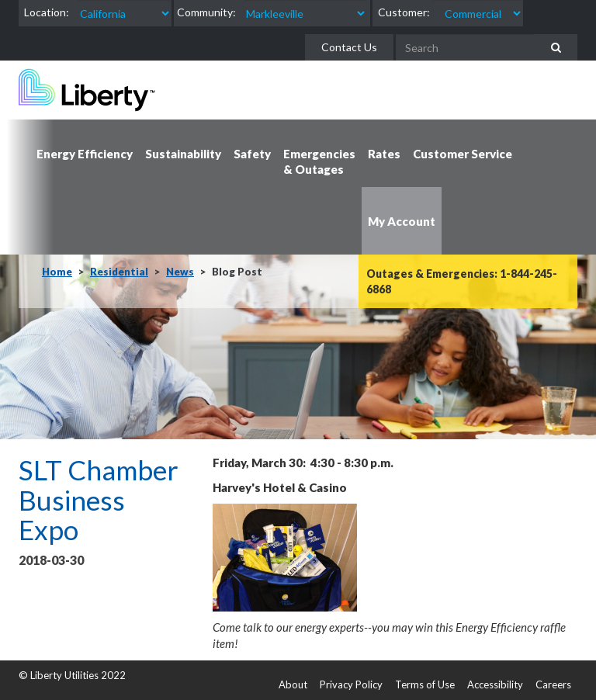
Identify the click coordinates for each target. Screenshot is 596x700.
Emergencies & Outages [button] (319, 161)
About (293, 684)
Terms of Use (425, 684)
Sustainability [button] (183, 154)
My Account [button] (402, 221)
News (180, 272)
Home (57, 272)
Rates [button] (384, 154)
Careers (553, 684)
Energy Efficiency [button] (85, 154)
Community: (206, 12)
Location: (47, 12)
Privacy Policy (351, 684)
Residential (119, 272)
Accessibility (495, 684)
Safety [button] (252, 154)
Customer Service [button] (463, 154)
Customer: (404, 12)
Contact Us (349, 47)
